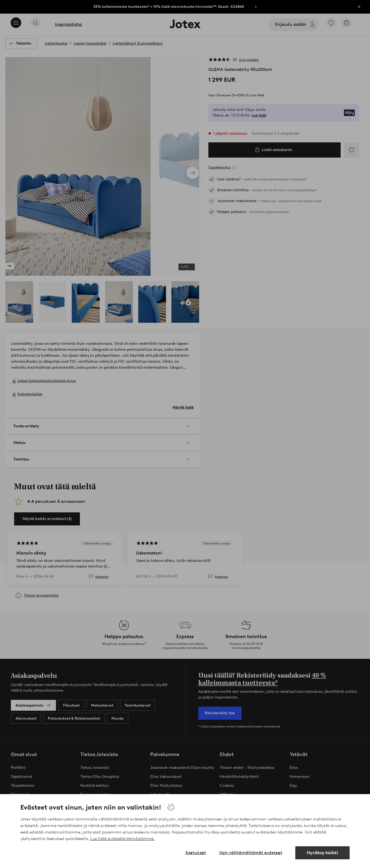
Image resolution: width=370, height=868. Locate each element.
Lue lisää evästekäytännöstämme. (122, 839)
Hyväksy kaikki (322, 853)
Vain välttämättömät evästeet (251, 853)
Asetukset (196, 853)
